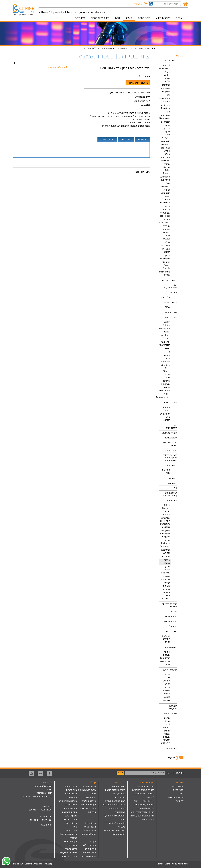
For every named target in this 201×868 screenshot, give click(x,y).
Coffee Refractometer (164, 396)
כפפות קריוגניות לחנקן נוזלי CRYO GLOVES (129, 113)
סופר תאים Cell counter (165, 417)
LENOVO (166, 701)
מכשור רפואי (172, 465)
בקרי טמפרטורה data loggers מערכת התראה (170, 458)
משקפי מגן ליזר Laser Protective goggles (165, 522)
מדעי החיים (144, 18)
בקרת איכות (120, 797)
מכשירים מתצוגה (170, 280)
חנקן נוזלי (173, 626)
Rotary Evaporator (165, 221)
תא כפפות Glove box (165, 159)
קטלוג (129, 18)
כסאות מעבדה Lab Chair (165, 655)
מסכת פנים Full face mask (165, 543)
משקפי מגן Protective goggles (165, 534)
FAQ (117, 18)
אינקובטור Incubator (165, 143)
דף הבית (155, 48)
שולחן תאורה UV (165, 244)
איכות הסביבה (171, 438)
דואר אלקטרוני (157, 773)
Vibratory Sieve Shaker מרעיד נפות (165, 371)
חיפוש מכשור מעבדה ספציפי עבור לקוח (165, 737)
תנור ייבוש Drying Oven (165, 151)
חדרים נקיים (172, 631)
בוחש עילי (165, 102)
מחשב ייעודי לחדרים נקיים (142, 812)
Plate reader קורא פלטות (167, 77)
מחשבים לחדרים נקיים (166, 639)
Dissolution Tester (164, 330)
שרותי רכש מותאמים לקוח (171, 286)
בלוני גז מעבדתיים (165, 383)
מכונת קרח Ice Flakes (165, 214)
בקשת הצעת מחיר (138, 83)
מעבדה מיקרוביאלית (172, 427)
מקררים (174, 612)
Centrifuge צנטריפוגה (165, 178)
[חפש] (151, 4)
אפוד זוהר (165, 556)
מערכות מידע (163, 18)
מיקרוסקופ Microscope (164, 117)
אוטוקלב (166, 85)
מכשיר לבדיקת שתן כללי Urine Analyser (166, 132)
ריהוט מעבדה (171, 647)
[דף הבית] (186, 4)
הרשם (120, 773)
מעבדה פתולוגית (170, 433)
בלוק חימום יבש (165, 257)
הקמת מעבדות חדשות (115, 790)
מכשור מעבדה (171, 61)
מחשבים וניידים (170, 670)
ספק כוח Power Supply (166, 265)
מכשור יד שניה (171, 303)
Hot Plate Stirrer (165, 250)
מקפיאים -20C (171, 616)
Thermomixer (164, 69)
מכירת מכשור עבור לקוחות (166, 723)
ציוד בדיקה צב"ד (170, 748)
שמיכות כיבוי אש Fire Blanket (166, 594)
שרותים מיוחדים (170, 713)
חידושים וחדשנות (100, 18)
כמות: (147, 76)
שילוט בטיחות (166, 584)
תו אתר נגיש (47, 825)
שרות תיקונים (171, 313)
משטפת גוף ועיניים (165, 578)
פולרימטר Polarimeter (164, 343)
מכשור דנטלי (172, 478)
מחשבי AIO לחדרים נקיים (166, 679)
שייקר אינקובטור (165, 192)
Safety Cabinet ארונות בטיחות (166, 510)
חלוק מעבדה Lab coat (166, 570)
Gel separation (165, 97)
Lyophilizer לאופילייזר (165, 337)
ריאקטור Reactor (166, 409)
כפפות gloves (125, 48)
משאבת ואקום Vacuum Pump (170, 494)
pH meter (165, 122)
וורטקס (166, 65)
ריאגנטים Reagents (173, 707)
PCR (168, 112)
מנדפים (166, 226)
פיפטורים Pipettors (165, 107)
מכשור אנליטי (171, 483)
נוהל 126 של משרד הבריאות (169, 444)
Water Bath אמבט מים (165, 200)
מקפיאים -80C (171, 621)
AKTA (167, 307)
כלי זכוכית (165, 297)
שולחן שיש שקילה (165, 663)
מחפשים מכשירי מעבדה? (114, 830)
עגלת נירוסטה (166, 208)
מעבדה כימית (171, 317)
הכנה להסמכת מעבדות (115, 801)
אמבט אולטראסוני (165, 389)
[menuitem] (168, 168)
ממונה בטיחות (171, 450)
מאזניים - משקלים (165, 90)
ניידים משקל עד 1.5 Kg (165, 690)
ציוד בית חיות (166, 471)
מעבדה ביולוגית (170, 403)
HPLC (167, 348)
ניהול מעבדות (119, 794)
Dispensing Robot (164, 273)
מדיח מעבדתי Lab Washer (169, 605)
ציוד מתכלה (172, 293)
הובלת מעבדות (118, 834)
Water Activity (166, 324)
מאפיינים (142, 140)
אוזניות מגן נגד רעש (165, 551)
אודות (179, 18)
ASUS (167, 697)
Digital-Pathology (146, 808)
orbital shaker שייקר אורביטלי (166, 234)
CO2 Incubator (165, 185)
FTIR (168, 352)
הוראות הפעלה (107, 140)
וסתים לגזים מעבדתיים (165, 359)
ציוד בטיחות (137, 48)
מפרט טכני (126, 140)
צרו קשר (80, 18)
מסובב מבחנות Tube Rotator (166, 169)
